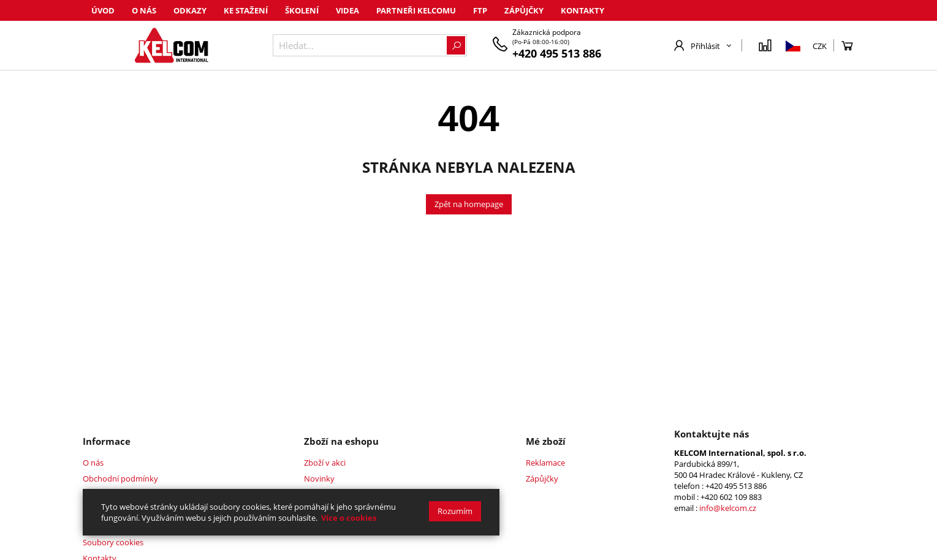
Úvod (103, 10)
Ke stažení (246, 10)
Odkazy (190, 10)
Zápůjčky (524, 10)
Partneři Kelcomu (416, 10)
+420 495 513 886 (557, 53)
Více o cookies (349, 518)
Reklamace (545, 463)
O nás (144, 10)
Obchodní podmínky (120, 479)
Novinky (319, 479)
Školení (302, 10)
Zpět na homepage (469, 204)
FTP (480, 10)
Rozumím (455, 511)
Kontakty (582, 10)
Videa (347, 10)
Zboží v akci (325, 463)
